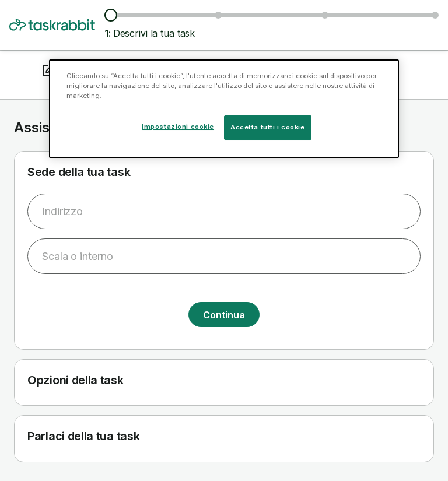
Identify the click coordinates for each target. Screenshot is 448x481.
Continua (224, 315)
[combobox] (224, 211)
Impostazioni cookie (178, 127)
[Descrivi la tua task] (111, 15)
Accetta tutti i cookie (268, 127)
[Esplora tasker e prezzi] (218, 15)
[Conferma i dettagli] (435, 15)
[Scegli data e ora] (325, 15)
